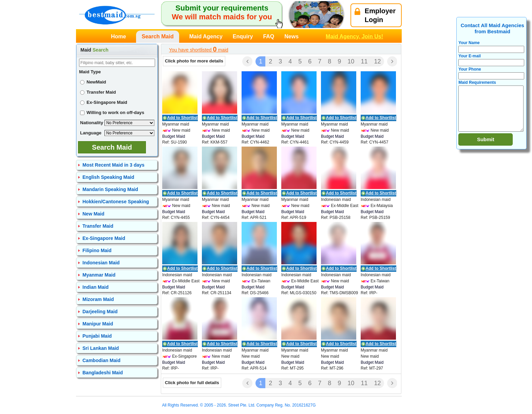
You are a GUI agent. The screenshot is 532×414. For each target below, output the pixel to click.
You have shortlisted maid (199, 49)
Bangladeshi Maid (103, 373)
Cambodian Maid (101, 360)
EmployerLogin (375, 15)
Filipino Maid (97, 250)
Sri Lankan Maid (101, 348)
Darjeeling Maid (100, 312)
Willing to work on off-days (112, 112)
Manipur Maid (98, 324)
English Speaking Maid (108, 177)
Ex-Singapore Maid (104, 102)
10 (351, 61)
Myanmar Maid (99, 275)
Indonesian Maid (101, 263)
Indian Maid (96, 287)
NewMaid (93, 82)
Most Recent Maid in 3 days (113, 165)
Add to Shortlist (183, 118)
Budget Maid (174, 136)
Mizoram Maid (98, 299)
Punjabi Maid (97, 336)
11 (364, 61)
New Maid (93, 214)
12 (377, 61)
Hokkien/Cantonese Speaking (116, 202)
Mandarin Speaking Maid (110, 189)
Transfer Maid (98, 92)
